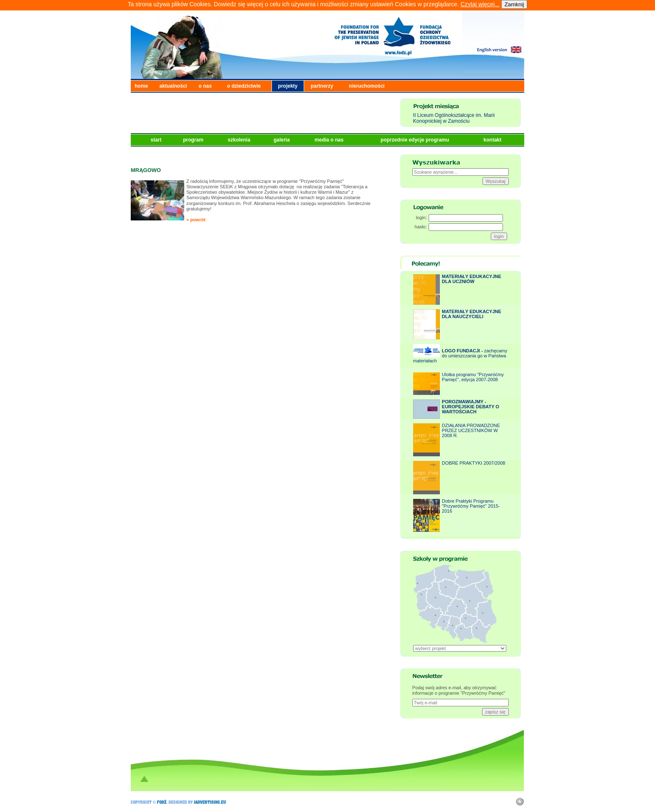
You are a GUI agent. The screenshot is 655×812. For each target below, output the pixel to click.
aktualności (173, 86)
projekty (288, 86)
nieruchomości (367, 86)
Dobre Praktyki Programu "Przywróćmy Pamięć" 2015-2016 (471, 506)
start (157, 140)
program (194, 140)
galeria (282, 140)
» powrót (196, 220)
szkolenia (240, 140)
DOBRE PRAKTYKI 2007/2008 (474, 463)
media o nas (330, 140)
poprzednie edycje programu (415, 140)
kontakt (493, 140)
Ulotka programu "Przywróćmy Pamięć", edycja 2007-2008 (473, 377)
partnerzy (322, 86)
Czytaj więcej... (480, 4)
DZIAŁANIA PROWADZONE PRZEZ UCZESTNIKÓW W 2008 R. (471, 430)
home (142, 86)
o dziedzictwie (244, 86)
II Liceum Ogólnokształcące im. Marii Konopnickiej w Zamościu (454, 118)
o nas (205, 86)
